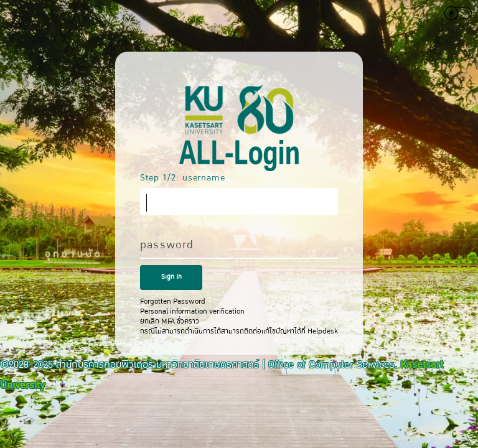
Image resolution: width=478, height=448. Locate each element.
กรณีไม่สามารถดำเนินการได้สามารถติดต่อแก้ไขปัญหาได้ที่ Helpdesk (239, 331)
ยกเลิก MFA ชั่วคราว (170, 321)
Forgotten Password (173, 301)
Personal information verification (192, 311)
